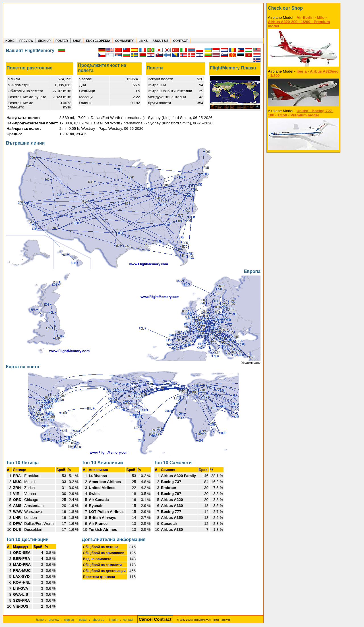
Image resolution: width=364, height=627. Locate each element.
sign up (69, 620)
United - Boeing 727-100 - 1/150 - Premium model (301, 113)
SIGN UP (44, 41)
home (40, 620)
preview (54, 620)
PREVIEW (26, 41)
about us (98, 620)
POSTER (62, 41)
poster (83, 620)
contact (128, 620)
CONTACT (180, 41)
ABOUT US (160, 41)
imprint (114, 620)
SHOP (77, 41)
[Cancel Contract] (155, 620)
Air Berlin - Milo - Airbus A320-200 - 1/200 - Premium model (299, 22)
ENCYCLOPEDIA (98, 41)
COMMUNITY (125, 41)
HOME (10, 41)
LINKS (143, 41)
